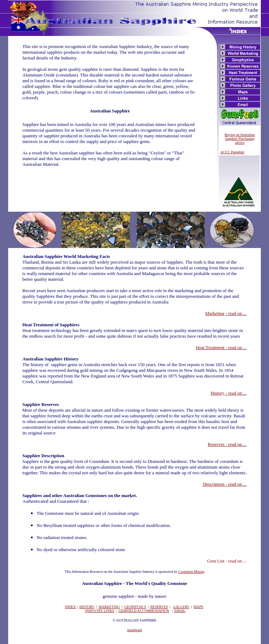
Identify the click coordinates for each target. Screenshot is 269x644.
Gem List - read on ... (227, 561)
